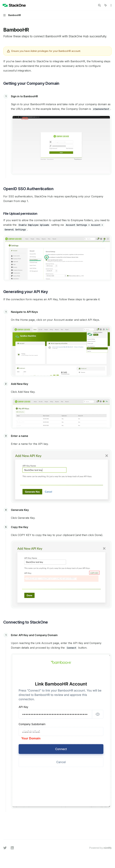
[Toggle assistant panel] (106, 5)
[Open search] (99, 5)
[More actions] (111, 5)
